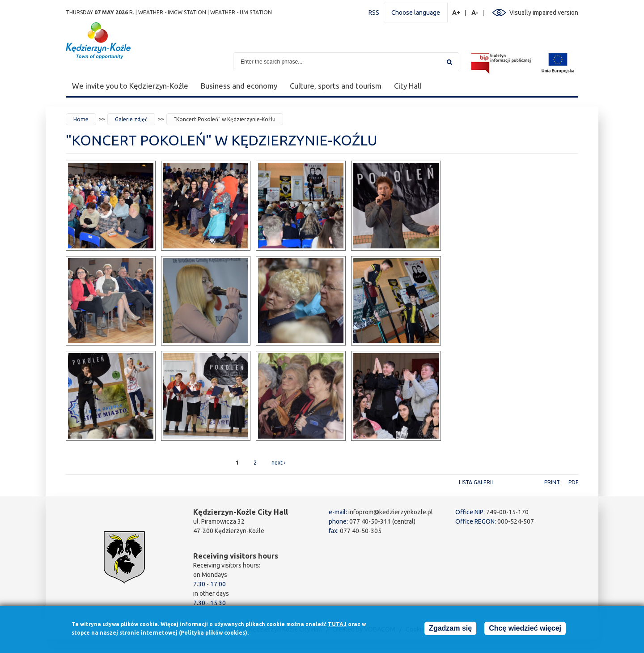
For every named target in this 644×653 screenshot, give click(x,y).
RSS (374, 13)
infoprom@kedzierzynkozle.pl (391, 512)
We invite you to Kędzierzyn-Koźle (130, 86)
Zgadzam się (450, 631)
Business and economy (239, 86)
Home (81, 119)
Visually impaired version (544, 13)
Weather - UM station (241, 12)
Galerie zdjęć (131, 119)
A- (475, 13)
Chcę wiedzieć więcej (525, 631)
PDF (573, 482)
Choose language (416, 13)
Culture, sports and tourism (336, 86)
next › (278, 463)
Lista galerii (476, 482)
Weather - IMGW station (172, 12)
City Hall (408, 86)
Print (552, 482)
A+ (457, 13)
